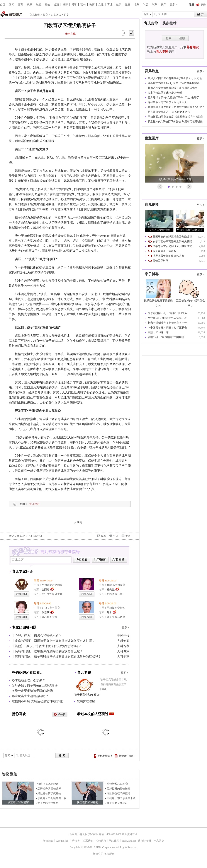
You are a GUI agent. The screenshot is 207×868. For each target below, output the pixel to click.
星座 (128, 5)
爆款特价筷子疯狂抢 (49, 793)
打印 (116, 536)
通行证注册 (144, 841)
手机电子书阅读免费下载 (52, 798)
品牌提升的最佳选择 (49, 789)
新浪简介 (48, 841)
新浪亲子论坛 (127, 756)
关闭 (128, 536)
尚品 (146, 5)
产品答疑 (159, 841)
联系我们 (88, 841)
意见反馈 (14, 536)
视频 (56, 5)
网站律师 (114, 841)
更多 (172, 5)
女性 (101, 5)
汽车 (154, 5)
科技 (47, 5)
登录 (169, 38)
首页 (3, 5)
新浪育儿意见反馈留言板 (84, 834)
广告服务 (75, 841)
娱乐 (29, 5)
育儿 (110, 5)
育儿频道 (35, 15)
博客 (74, 5)
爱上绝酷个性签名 (48, 803)
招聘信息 (101, 841)
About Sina (62, 841)
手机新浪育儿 (105, 756)
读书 (83, 5)
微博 (65, 5)
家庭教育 (56, 15)
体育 (20, 5)
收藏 (137, 5)
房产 (163, 5)
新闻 (12, 5)
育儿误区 (34, 504)
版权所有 (109, 854)
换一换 (60, 715)
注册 (192, 5)
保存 (103, 536)
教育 (92, 5)
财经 (38, 5)
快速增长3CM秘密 (48, 784)
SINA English (129, 841)
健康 (119, 5)
